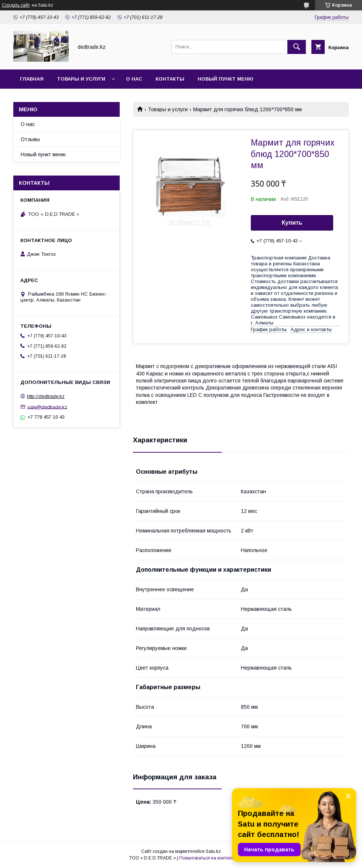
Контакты (170, 79)
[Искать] (297, 47)
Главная (32, 79)
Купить (292, 223)
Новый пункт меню (226, 79)
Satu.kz (213, 851)
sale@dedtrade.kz (47, 407)
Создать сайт (16, 5)
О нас (134, 79)
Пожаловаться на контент (206, 858)
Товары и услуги (81, 79)
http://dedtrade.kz (46, 396)
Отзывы (30, 139)
